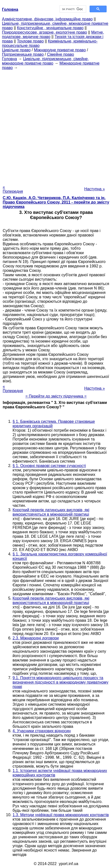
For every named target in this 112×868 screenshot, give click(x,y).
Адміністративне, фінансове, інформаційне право (47, 19)
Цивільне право (16, 50)
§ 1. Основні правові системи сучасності (49, 466)
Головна (9, 59)
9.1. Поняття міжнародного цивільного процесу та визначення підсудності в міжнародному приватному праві (60, 682)
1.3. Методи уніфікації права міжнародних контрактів (61, 815)
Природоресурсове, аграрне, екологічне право (44, 32)
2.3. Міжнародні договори (36, 638)
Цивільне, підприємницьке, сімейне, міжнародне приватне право (45, 61)
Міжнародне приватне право (60, 50)
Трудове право (30, 41)
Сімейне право (61, 54)
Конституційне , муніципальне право (50, 28)
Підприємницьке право (23, 54)
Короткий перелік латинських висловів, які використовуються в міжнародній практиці (51, 512)
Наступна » (95, 189)
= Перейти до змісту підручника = (56, 396)
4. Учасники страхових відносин (42, 731)
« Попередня (13, 189)
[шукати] (72, 9)
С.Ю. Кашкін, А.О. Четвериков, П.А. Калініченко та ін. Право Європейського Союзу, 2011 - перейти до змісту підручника (56, 202)
